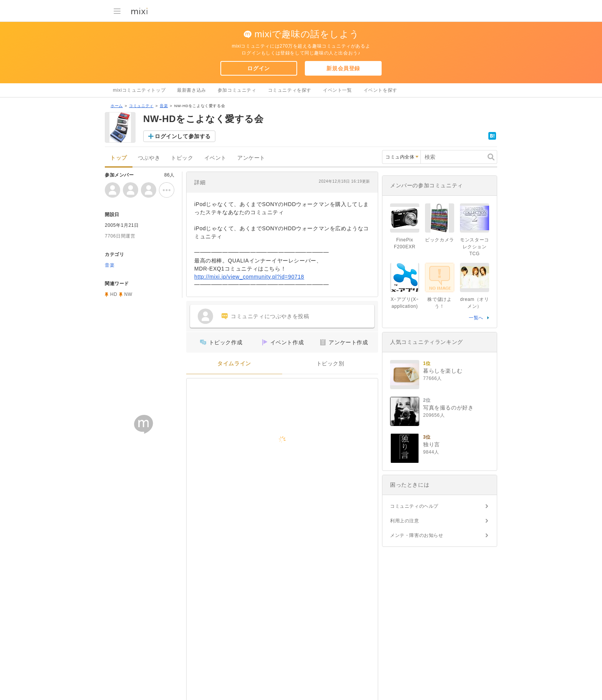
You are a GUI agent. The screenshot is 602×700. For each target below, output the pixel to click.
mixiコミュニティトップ (139, 90)
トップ (119, 158)
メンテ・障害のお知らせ (417, 535)
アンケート (251, 158)
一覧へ (476, 318)
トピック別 (330, 364)
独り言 (432, 444)
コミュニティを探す (290, 90)
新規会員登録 (343, 68)
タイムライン (234, 364)
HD (114, 294)
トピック (182, 158)
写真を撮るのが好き (448, 408)
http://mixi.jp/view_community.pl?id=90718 (249, 277)
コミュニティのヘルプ (414, 506)
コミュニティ (141, 106)
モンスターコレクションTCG (475, 247)
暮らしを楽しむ (443, 371)
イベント (215, 158)
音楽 (164, 106)
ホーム (117, 106)
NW (128, 294)
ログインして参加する (183, 136)
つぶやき (149, 158)
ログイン (258, 68)
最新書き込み (192, 90)
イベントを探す (380, 90)
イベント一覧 (337, 90)
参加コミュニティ (237, 90)
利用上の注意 (405, 521)
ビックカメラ (440, 240)
